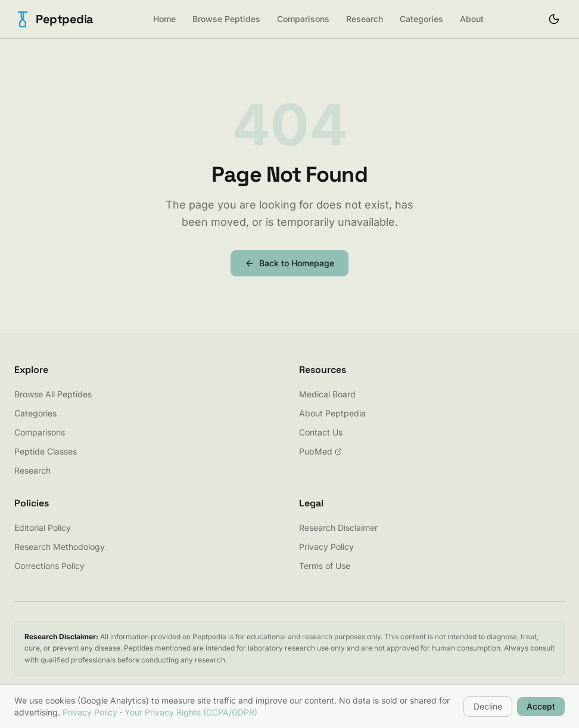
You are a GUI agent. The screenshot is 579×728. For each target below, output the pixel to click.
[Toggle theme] (554, 19)
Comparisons (303, 19)
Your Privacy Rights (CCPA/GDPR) (191, 712)
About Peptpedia (332, 413)
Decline (488, 706)
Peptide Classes (46, 451)
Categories (421, 19)
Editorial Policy (43, 528)
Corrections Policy (49, 566)
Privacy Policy (326, 547)
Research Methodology (60, 547)
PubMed (320, 451)
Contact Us (321, 432)
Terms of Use (325, 566)
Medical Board (327, 394)
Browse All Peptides (53, 394)
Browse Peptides (226, 19)
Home (164, 19)
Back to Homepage (289, 263)
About (472, 19)
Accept (541, 706)
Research (365, 19)
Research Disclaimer (338, 528)
